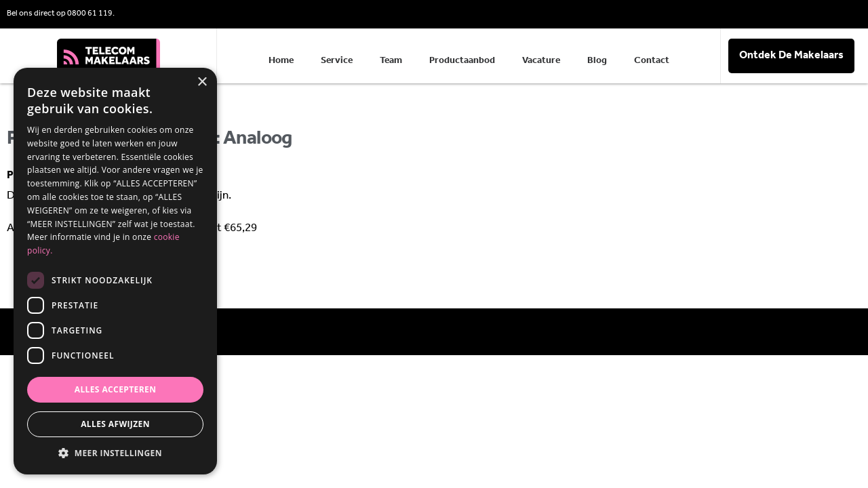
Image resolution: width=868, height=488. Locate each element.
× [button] (202, 82)
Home (281, 61)
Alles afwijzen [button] (115, 424)
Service (337, 61)
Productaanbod (462, 61)
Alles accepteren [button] (116, 389)
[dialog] (115, 271)
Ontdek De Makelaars (791, 56)
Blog (597, 61)
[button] (115, 453)
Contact (652, 61)
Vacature (541, 61)
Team (391, 61)
